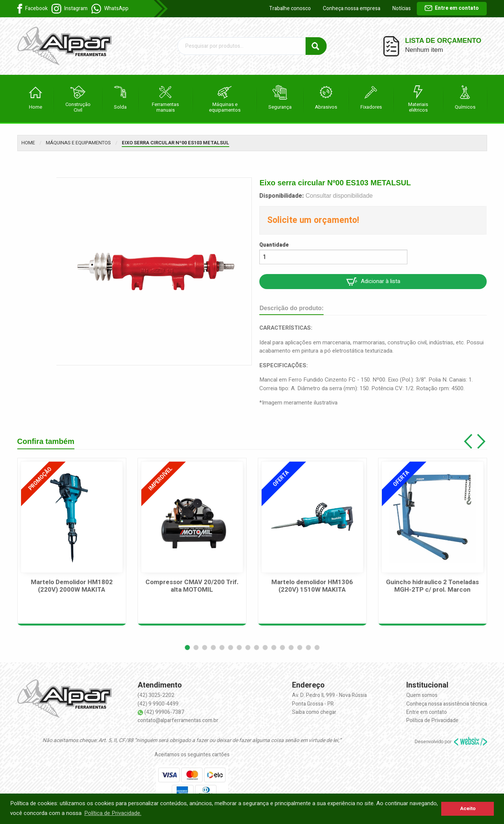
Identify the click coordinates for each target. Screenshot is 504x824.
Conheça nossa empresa (352, 8)
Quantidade (274, 245)
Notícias (402, 8)
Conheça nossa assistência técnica (447, 704)
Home (28, 143)
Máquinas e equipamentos (78, 143)
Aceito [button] (468, 809)
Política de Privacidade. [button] (113, 813)
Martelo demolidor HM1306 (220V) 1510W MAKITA (312, 586)
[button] (187, 648)
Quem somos (422, 695)
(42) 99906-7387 (164, 712)
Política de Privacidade (432, 720)
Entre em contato (452, 8)
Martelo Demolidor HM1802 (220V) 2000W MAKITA (72, 586)
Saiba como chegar (314, 712)
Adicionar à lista (373, 281)
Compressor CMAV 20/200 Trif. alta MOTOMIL (192, 586)
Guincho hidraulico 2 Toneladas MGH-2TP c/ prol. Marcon (432, 586)
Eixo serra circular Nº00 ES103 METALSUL (176, 143)
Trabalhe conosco (290, 8)
